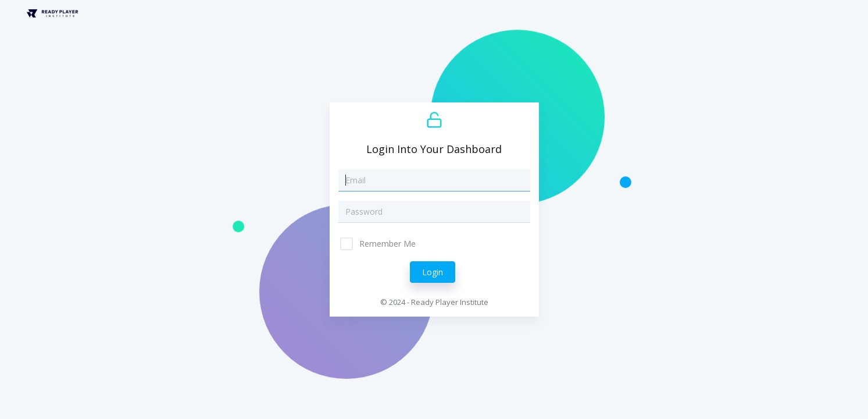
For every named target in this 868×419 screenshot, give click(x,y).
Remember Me (386, 244)
